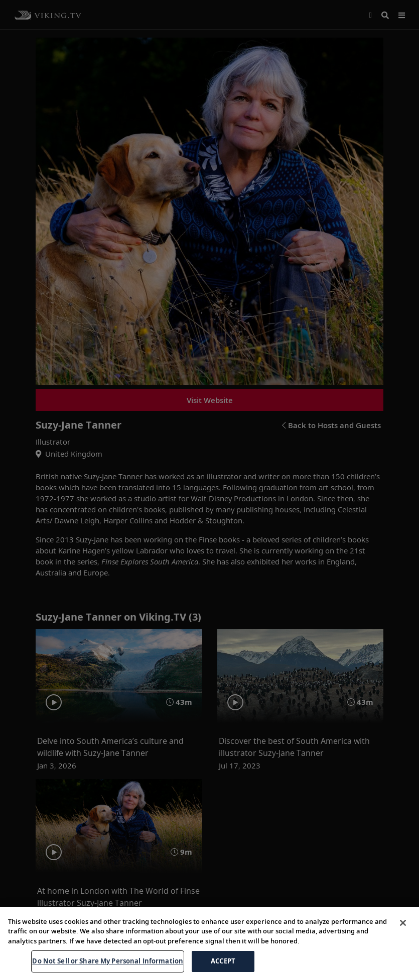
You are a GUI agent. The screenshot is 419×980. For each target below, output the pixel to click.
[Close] (403, 923)
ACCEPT (223, 961)
